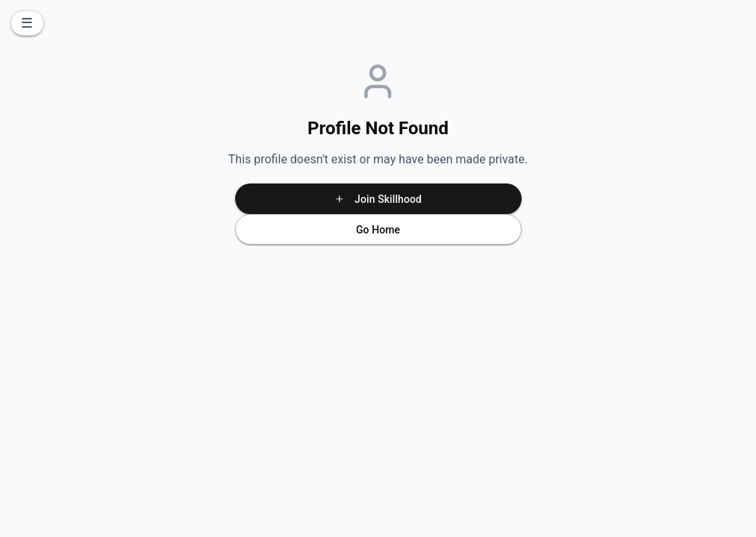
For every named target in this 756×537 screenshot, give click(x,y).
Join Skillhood (378, 199)
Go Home (378, 230)
